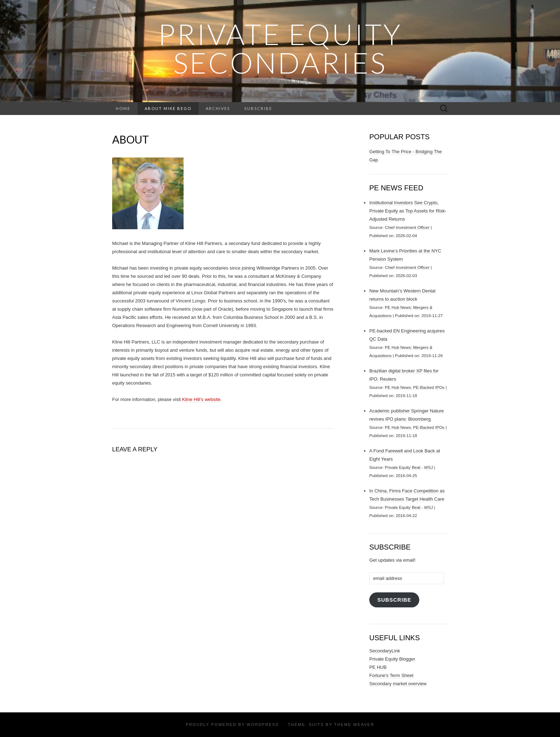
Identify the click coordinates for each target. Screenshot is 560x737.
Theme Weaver (354, 725)
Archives (218, 108)
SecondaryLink (385, 651)
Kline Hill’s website (201, 399)
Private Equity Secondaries (280, 48)
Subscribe (258, 108)
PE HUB (378, 667)
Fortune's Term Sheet (391, 675)
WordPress (263, 725)
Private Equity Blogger (392, 659)
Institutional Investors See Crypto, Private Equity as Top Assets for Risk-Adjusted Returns (408, 211)
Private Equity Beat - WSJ (409, 467)
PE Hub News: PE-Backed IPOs (415, 387)
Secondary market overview (398, 684)
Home (123, 108)
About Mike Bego (168, 108)
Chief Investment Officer (407, 227)
